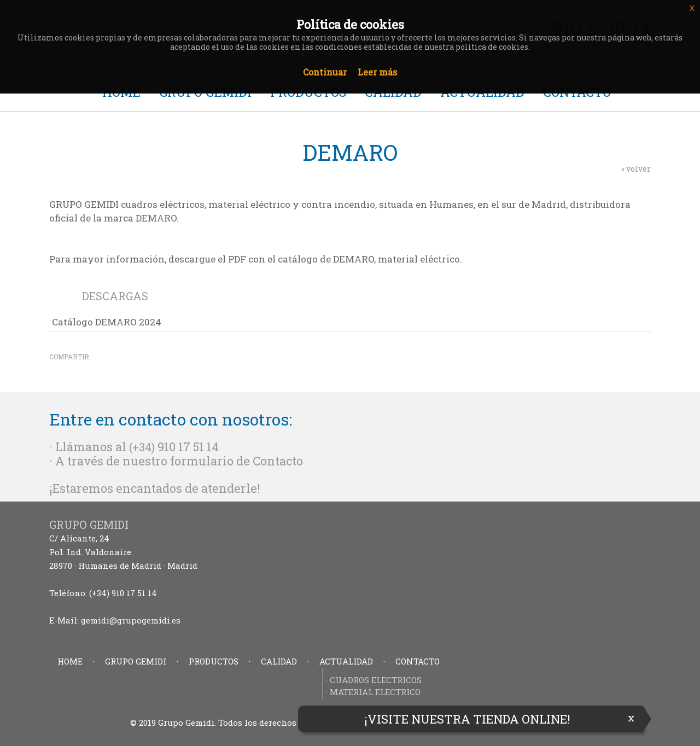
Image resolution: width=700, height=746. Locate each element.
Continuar (325, 72)
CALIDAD (279, 661)
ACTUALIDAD (346, 661)
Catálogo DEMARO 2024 (107, 322)
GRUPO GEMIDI (136, 661)
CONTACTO (418, 661)
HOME (70, 661)
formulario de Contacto (237, 461)
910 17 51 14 (188, 447)
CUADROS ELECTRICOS (376, 680)
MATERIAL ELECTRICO (375, 692)
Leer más (377, 72)
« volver (636, 169)
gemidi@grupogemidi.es (131, 620)
